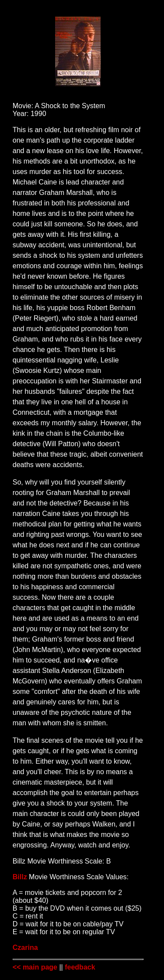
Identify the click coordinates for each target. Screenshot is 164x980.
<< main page (35, 967)
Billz (20, 877)
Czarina (25, 948)
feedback (80, 967)
